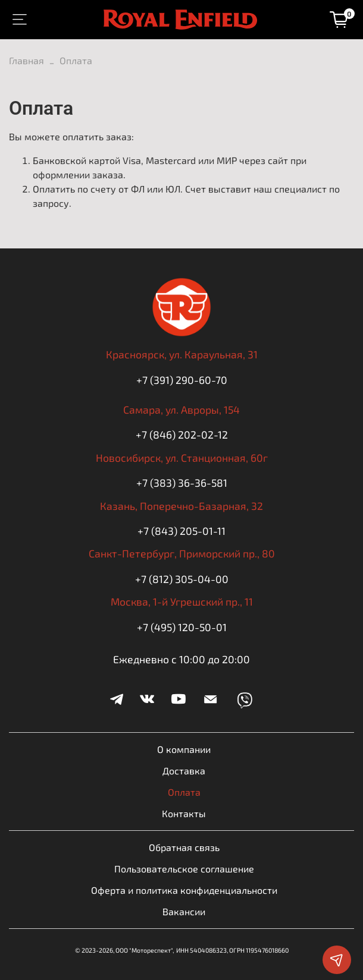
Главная (26, 60)
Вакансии (184, 911)
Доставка (184, 771)
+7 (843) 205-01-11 (181, 531)
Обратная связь (184, 847)
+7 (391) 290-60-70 (182, 380)
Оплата (184, 792)
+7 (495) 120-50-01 (182, 627)
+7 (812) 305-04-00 (182, 579)
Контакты (184, 813)
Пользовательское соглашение (184, 869)
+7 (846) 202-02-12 (182, 434)
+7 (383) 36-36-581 (182, 483)
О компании (184, 749)
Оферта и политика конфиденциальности (184, 890)
